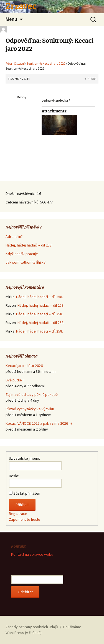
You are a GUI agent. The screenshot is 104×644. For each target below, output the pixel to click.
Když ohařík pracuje (22, 254)
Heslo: (14, 476)
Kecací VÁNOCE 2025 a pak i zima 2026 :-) (39, 423)
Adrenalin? (14, 237)
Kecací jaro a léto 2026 (24, 366)
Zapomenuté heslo (25, 519)
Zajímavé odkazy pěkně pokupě (32, 394)
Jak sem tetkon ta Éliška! (26, 262)
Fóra (9, 63)
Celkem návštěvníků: (23, 202)
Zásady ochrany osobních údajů (32, 627)
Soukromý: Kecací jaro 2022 (46, 63)
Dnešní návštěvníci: (21, 193)
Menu (11, 19)
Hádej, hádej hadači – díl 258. (29, 245)
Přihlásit (22, 505)
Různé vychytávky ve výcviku (30, 409)
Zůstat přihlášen (27, 493)
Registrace (18, 514)
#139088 (90, 79)
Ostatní (19, 63)
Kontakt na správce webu (32, 554)
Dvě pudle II (15, 380)
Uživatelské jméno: (24, 458)
